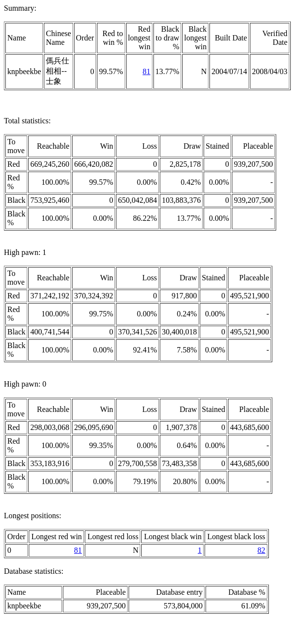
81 (147, 71)
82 (262, 550)
